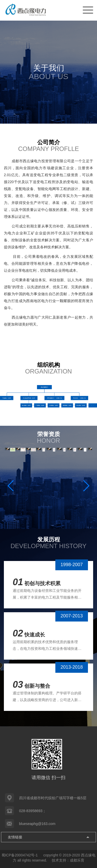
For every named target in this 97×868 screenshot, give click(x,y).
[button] (86, 486)
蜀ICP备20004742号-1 (20, 855)
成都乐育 (77, 860)
